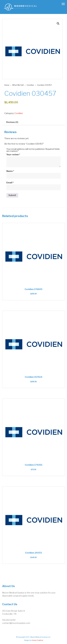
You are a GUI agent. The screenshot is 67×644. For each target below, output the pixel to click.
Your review (13, 155)
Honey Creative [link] (37, 640)
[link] (20, 7)
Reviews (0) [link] (12, 122)
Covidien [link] (30, 85)
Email (10, 183)
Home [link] (7, 85)
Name (10, 171)
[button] (58, 24)
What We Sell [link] (18, 85)
